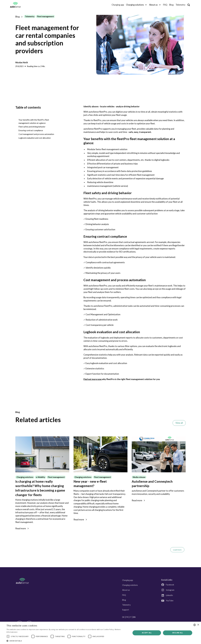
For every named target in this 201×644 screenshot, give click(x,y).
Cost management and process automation (36, 134)
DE (123, 617)
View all (179, 423)
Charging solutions (130, 585)
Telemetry (180, 5)
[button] (137, 5)
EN (134, 617)
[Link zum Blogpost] (42, 454)
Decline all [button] (178, 633)
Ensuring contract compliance (31, 130)
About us (126, 590)
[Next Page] (177, 550)
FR (127, 617)
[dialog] (100, 633)
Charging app (118, 5)
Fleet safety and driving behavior (32, 127)
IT (131, 617)
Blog (171, 5)
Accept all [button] (147, 633)
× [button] (198, 625)
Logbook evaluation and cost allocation (35, 138)
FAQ (165, 5)
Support (126, 610)
